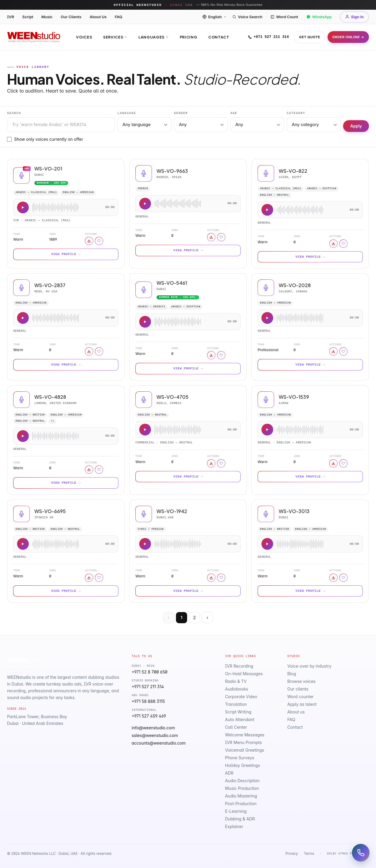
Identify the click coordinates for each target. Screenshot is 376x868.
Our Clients (71, 17)
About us (296, 712)
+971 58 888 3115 (148, 701)
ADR (229, 773)
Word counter (301, 697)
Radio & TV (236, 681)
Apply (356, 126)
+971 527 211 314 (268, 37)
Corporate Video (241, 697)
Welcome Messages (245, 735)
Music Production (242, 788)
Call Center (236, 727)
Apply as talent (302, 704)
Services (115, 37)
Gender (181, 113)
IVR (11, 17)
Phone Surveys (240, 758)
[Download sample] (89, 241)
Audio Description (242, 781)
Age (234, 113)
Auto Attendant (240, 719)
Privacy (292, 853)
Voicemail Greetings (245, 750)
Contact (219, 37)
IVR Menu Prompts (243, 742)
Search (14, 113)
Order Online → (348, 37)
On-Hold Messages (244, 674)
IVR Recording (239, 666)
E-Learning (236, 811)
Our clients (298, 689)
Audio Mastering (241, 796)
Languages (153, 37)
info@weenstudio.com (153, 728)
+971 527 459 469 (149, 716)
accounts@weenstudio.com (159, 743)
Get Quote (310, 37)
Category (296, 113)
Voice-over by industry (309, 666)
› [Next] (207, 618)
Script (28, 17)
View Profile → (66, 254)
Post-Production (241, 804)
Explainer (234, 826)
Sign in (354, 17)
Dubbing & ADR (240, 819)
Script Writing (238, 712)
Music (47, 17)
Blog (292, 674)
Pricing (188, 37)
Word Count (284, 17)
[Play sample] (23, 207)
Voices (84, 37)
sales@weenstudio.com (155, 735)
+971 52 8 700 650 (150, 672)
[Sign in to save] (99, 241)
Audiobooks (237, 689)
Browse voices (301, 681)
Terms (309, 853)
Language (127, 113)
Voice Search (247, 17)
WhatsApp (319, 17)
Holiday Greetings (242, 765)
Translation (236, 704)
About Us (98, 17)
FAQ (119, 17)
